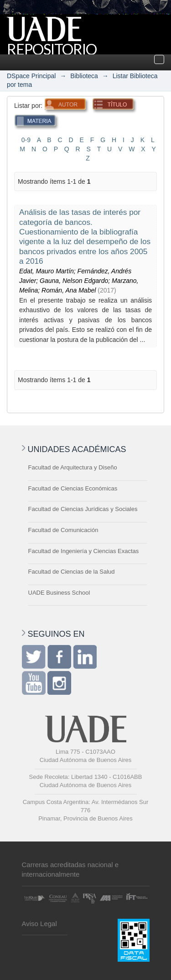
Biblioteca (84, 76)
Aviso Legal (39, 924)
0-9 (26, 140)
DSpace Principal (31, 76)
